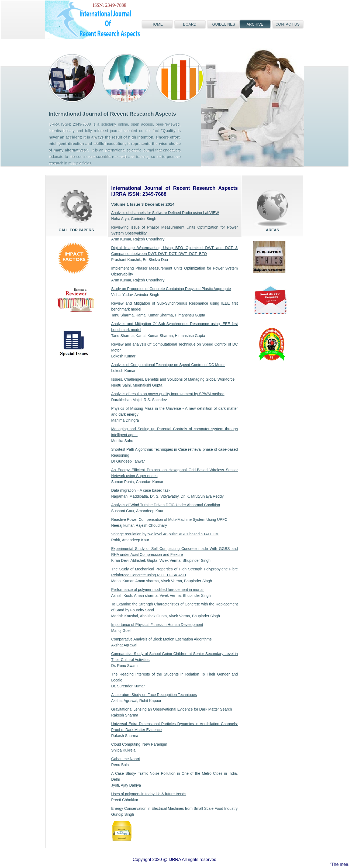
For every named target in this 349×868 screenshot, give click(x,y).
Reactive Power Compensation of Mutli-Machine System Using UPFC (169, 519)
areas (273, 208)
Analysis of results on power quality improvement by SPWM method (168, 394)
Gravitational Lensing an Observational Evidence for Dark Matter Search (172, 709)
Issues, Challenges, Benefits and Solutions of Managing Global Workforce (173, 379)
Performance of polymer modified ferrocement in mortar (158, 590)
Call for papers (76, 208)
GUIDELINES (224, 24)
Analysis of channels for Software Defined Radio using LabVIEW (165, 213)
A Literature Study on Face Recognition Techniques (154, 695)
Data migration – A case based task (141, 490)
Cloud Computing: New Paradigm (139, 744)
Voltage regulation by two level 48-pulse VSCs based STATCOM (165, 534)
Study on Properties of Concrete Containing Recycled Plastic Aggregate (171, 289)
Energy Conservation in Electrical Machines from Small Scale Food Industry (174, 808)
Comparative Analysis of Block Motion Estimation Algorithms (162, 639)
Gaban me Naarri (126, 759)
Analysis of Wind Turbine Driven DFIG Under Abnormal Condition (166, 505)
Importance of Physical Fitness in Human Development (157, 625)
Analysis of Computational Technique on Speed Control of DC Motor (168, 365)
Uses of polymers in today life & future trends (149, 794)
